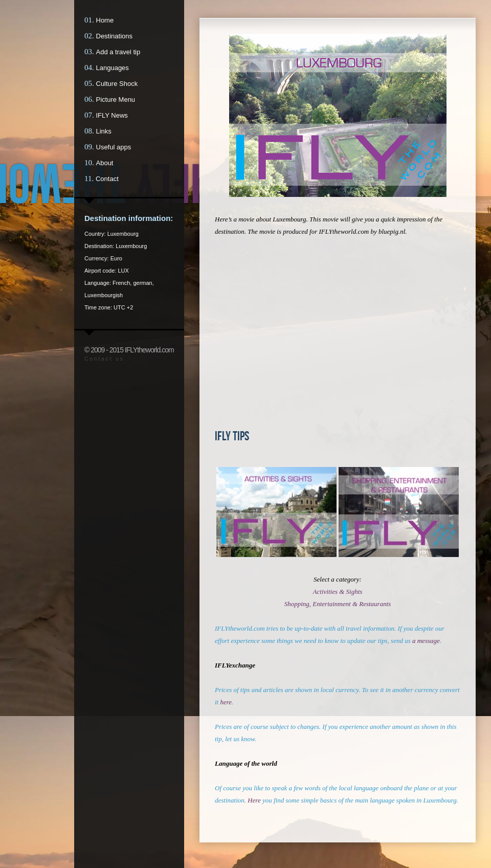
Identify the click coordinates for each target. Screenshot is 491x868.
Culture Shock (117, 84)
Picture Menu (116, 99)
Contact (107, 179)
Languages (113, 68)
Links (104, 131)
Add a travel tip (118, 52)
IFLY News (112, 115)
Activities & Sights (338, 592)
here (226, 702)
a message (426, 641)
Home (105, 20)
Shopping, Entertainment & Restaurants (338, 604)
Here (254, 800)
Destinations (115, 36)
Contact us (104, 359)
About (105, 163)
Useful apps (114, 147)
